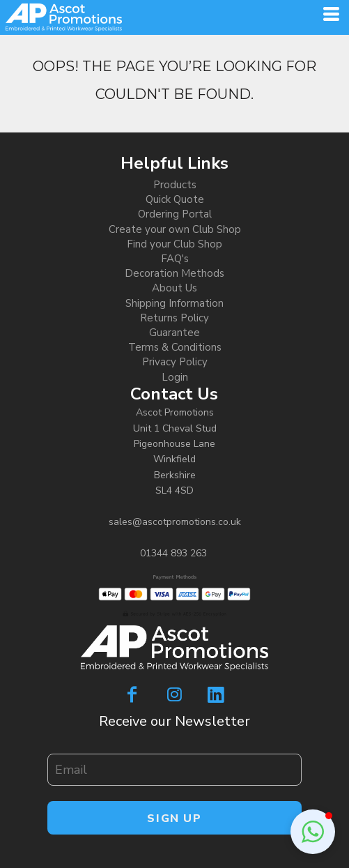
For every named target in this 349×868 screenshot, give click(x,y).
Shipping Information (174, 303)
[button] (313, 832)
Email (58, 746)
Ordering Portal (175, 214)
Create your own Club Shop (175, 229)
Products (175, 185)
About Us (174, 288)
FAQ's (175, 259)
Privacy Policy (175, 362)
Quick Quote (175, 199)
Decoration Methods (174, 273)
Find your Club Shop (174, 244)
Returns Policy (174, 318)
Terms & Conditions (175, 347)
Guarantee (174, 333)
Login (175, 377)
